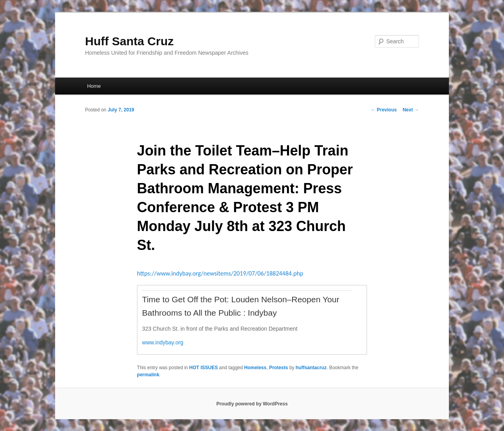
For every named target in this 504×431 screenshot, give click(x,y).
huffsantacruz (311, 368)
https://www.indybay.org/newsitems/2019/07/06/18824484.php (220, 273)
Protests (278, 368)
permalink (148, 375)
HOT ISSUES (204, 368)
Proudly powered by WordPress (252, 404)
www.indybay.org (163, 342)
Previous (384, 110)
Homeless (255, 368)
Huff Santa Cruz (129, 41)
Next (411, 110)
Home (94, 86)
